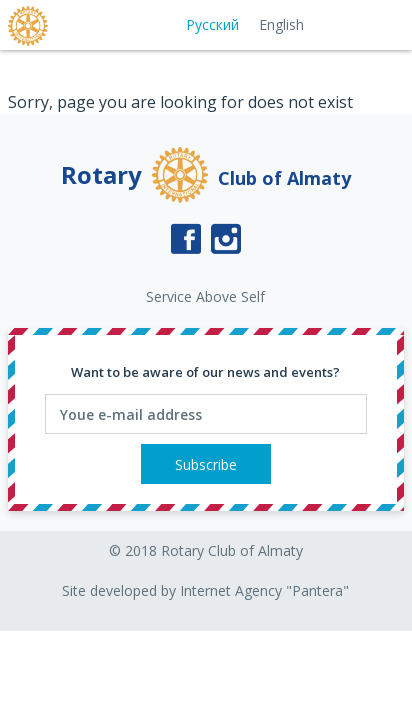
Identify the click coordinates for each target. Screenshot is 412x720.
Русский (212, 24)
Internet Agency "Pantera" (264, 590)
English (281, 24)
